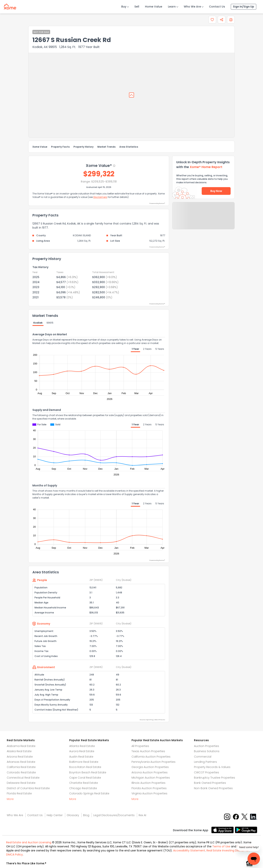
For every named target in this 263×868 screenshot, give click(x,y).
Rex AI (142, 815)
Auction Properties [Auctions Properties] (207, 746)
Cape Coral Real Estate (85, 778)
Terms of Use (221, 846)
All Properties (140, 746)
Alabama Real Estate (21, 746)
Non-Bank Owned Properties (213, 788)
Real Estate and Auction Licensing (29, 842)
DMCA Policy (14, 855)
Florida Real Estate (19, 793)
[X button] (245, 817)
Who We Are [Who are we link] (15, 815)
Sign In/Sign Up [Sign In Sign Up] (244, 7)
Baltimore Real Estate (84, 762)
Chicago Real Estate (83, 788)
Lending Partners (205, 762)
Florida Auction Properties (149, 788)
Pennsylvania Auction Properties (153, 762)
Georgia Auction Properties (150, 767)
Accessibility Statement (189, 850)
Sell (137, 7)
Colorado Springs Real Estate (89, 793)
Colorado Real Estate (21, 772)
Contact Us (217, 7)
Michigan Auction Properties (151, 778)
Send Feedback (204, 220)
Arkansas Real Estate (21, 762)
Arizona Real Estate (20, 757)
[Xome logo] (10, 6)
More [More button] (10, 799)
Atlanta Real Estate (82, 746)
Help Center (55, 815)
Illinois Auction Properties (148, 783)
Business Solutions (207, 751)
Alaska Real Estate (19, 751)
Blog (86, 815)
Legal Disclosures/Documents (114, 815)
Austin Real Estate (81, 757)
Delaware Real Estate (21, 783)
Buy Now (216, 191)
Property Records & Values (212, 767)
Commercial (203, 757)
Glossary (73, 815)
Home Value (154, 7)
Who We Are (192, 7)
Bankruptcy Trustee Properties (215, 778)
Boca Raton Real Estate (85, 767)
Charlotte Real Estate (84, 783)
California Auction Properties (151, 757)
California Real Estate (21, 767)
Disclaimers (100, 197)
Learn (172, 7)
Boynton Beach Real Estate (88, 772)
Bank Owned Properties (210, 783)
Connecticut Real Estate (23, 778)
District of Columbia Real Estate (28, 788)
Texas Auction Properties (148, 751)
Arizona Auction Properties (150, 772)
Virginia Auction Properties (149, 793)
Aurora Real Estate (82, 751)
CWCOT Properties (207, 772)
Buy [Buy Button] (124, 7)
